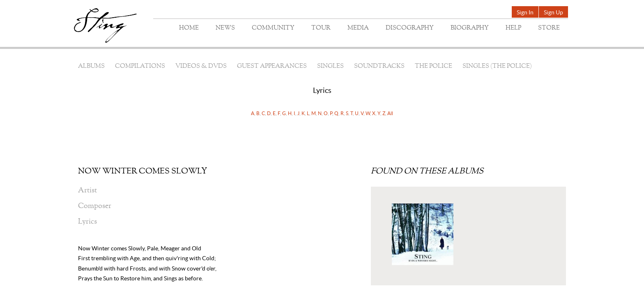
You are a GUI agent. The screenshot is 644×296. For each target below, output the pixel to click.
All (390, 113)
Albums (91, 66)
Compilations (140, 66)
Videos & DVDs (201, 66)
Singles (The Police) (497, 66)
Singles (330, 66)
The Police (434, 66)
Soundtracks (379, 66)
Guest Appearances (272, 66)
